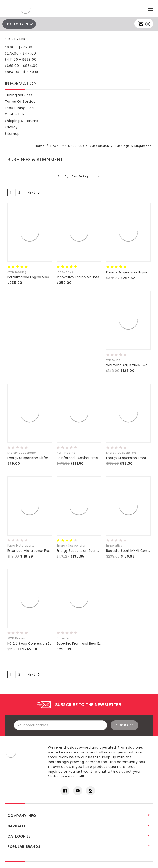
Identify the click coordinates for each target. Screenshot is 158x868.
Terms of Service (20, 102)
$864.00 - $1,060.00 (22, 72)
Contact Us (15, 114)
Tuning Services (19, 95)
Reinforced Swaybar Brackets (81, 458)
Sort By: (63, 176)
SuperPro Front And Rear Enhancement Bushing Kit (98, 643)
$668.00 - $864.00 (21, 66)
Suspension (100, 146)
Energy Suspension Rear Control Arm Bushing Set (97, 551)
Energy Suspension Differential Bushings (40, 458)
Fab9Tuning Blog (19, 108)
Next (34, 192)
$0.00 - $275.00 (19, 47)
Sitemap (12, 134)
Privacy (11, 127)
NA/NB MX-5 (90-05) (67, 146)
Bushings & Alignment (133, 146)
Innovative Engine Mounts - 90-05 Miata (90, 277)
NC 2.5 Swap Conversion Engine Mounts (40, 643)
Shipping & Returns (21, 121)
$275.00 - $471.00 (20, 53)
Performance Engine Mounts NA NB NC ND (42, 277)
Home (40, 146)
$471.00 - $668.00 (21, 60)
